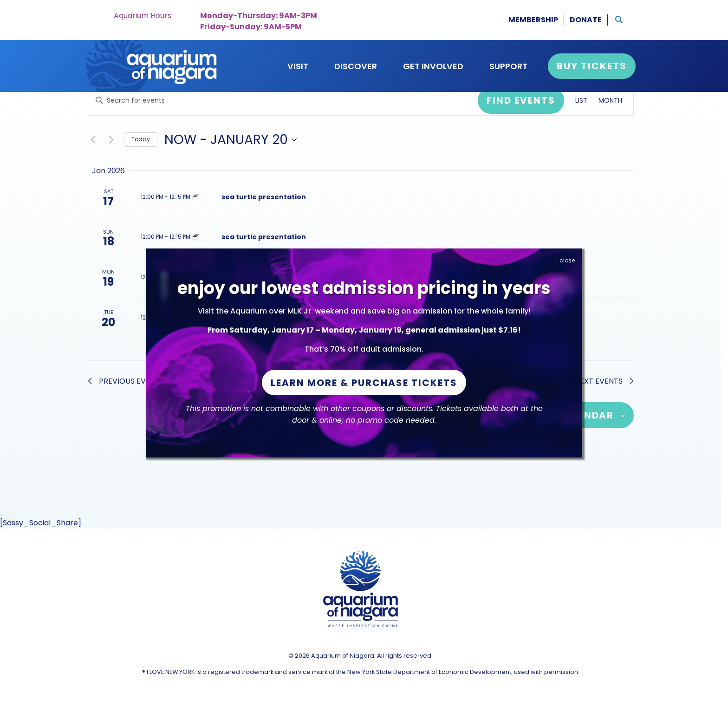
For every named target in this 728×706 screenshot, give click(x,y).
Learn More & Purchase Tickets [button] (364, 383)
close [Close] (567, 260)
